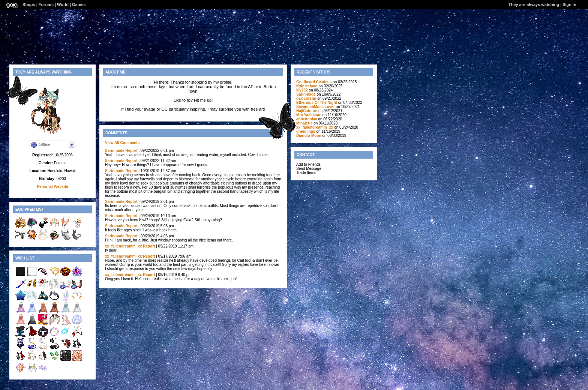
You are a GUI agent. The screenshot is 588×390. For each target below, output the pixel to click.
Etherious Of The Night (317, 103)
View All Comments (122, 143)
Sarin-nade (115, 151)
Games (79, 4)
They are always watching (534, 4)
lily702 (302, 90)
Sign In (569, 4)
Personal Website (52, 187)
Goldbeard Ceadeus (314, 82)
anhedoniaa (307, 119)
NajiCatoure (307, 111)
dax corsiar (306, 98)
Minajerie (304, 123)
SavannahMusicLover (316, 107)
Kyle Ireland (307, 86)
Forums (46, 4)
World (63, 4)
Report (131, 151)
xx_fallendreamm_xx (123, 246)
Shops (29, 4)
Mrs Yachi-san (309, 115)
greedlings (306, 131)
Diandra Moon (309, 136)
